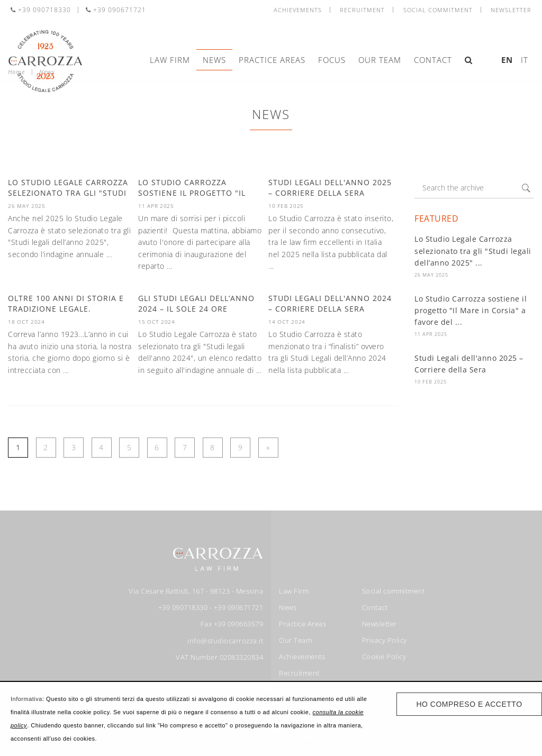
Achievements (298, 10)
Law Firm (170, 60)
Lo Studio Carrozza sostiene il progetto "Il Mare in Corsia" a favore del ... (471, 311)
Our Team (380, 60)
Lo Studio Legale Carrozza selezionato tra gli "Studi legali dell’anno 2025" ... (473, 251)
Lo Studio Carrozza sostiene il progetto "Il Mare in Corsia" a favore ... (199, 193)
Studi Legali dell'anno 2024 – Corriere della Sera (330, 303)
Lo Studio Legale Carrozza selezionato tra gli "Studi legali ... (68, 193)
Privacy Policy (385, 640)
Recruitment (362, 10)
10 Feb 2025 (431, 382)
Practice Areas (272, 60)
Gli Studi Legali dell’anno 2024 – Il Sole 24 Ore (196, 303)
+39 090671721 (116, 10)
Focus (332, 60)
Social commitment (438, 10)
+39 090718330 (41, 10)
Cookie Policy (384, 657)
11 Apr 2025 (431, 334)
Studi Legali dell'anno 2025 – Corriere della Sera (330, 188)
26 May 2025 (431, 275)
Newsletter (511, 10)
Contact (433, 60)
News (214, 60)
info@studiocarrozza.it (225, 641)
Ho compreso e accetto (469, 704)
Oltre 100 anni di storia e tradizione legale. (66, 303)
